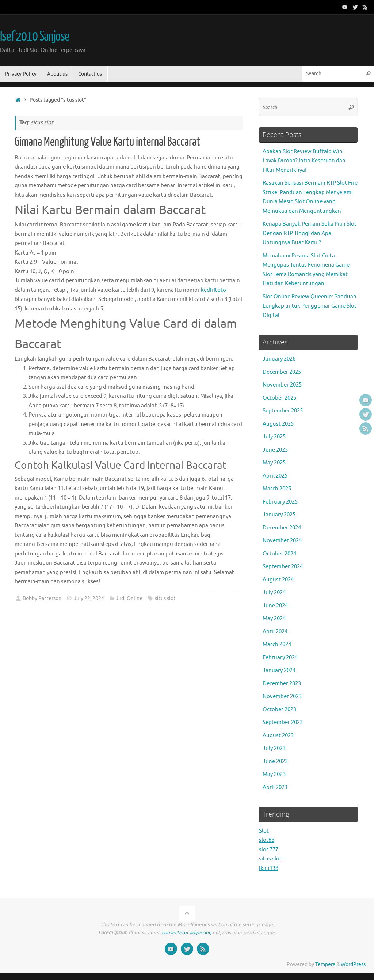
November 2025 (282, 385)
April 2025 (275, 476)
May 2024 (274, 619)
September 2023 (283, 722)
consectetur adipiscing (187, 933)
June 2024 (275, 606)
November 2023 (282, 696)
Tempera (325, 964)
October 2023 (279, 710)
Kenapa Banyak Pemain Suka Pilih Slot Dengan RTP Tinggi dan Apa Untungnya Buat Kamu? (310, 233)
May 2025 (274, 463)
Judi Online (129, 598)
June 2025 (275, 450)
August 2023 (278, 736)
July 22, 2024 (89, 598)
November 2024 (282, 541)
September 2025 (283, 411)
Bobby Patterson (42, 598)
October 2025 (279, 398)
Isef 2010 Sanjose (35, 37)
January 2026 (279, 359)
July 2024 (274, 593)
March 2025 (277, 489)
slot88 (267, 840)
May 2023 (274, 774)
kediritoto (213, 290)
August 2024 (278, 580)
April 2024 (275, 632)
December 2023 (282, 684)
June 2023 (275, 762)
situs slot (165, 598)
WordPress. (354, 964)
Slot (264, 831)
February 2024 (280, 658)
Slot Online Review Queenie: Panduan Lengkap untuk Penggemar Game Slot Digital (310, 306)
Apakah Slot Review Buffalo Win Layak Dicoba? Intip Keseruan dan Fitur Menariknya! (304, 161)
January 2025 (279, 515)
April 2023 (275, 787)
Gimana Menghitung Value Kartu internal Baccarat (107, 142)
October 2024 (279, 554)
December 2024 (282, 528)
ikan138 (269, 868)
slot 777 (269, 850)
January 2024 (279, 670)
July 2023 (274, 748)
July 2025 (274, 437)
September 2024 (283, 567)
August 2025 (278, 424)
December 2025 (282, 372)
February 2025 (280, 502)
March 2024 (277, 644)
